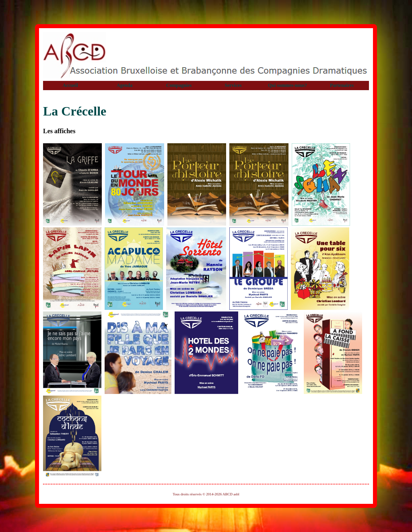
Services (233, 85)
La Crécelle (75, 111)
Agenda (125, 85)
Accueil (70, 85)
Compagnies (179, 85)
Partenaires (342, 85)
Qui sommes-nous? (287, 85)
